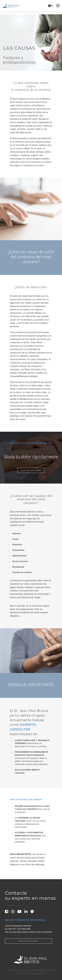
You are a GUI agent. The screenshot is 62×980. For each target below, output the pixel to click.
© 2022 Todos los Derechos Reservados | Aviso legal (31, 970)
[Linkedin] (27, 912)
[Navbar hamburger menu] (58, 6)
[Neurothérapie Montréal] (29, 920)
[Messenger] (33, 912)
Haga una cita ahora (31, 470)
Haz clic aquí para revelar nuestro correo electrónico (29, 932)
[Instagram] (14, 912)
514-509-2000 (24, 929)
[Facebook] (8, 912)
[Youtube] (21, 912)
